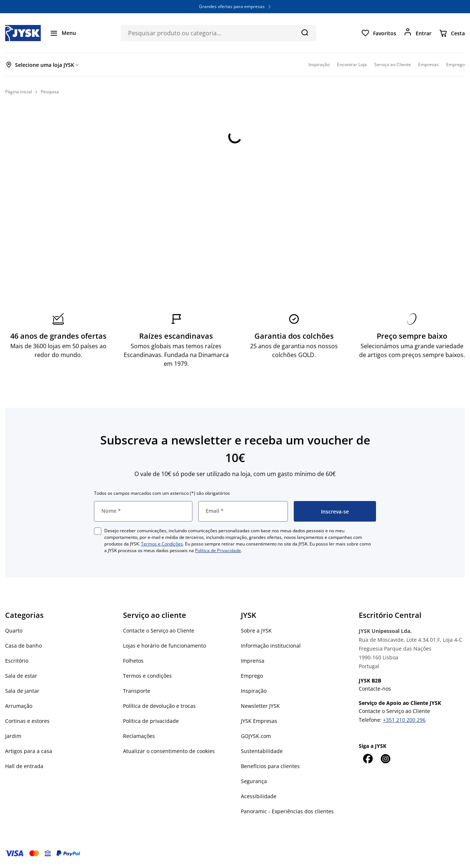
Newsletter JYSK (260, 706)
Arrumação (19, 706)
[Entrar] (417, 33)
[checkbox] (98, 531)
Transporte (137, 691)
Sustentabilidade (262, 751)
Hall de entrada (24, 766)
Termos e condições (147, 676)
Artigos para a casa (29, 751)
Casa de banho (23, 646)
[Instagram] (385, 759)
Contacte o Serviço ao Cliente (159, 631)
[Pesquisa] (305, 32)
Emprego (252, 676)
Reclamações (139, 736)
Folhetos (133, 661)
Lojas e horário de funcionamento (164, 646)
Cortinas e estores (27, 721)
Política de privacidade (151, 721)
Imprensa (253, 661)
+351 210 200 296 (404, 720)
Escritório (17, 661)
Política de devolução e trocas (159, 706)
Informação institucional (271, 646)
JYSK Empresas (259, 721)
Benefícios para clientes (270, 766)
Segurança (254, 781)
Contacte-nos (375, 689)
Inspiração (254, 691)
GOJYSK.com (256, 736)
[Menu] (63, 33)
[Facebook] (368, 759)
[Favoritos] (379, 33)
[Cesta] (452, 33)
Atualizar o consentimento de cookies (169, 751)
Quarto (14, 631)
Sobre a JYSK (256, 631)
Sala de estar (21, 676)
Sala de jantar (22, 691)
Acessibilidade (259, 796)
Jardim (13, 736)
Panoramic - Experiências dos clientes (287, 811)
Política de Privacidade (218, 550)
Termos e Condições (162, 544)
